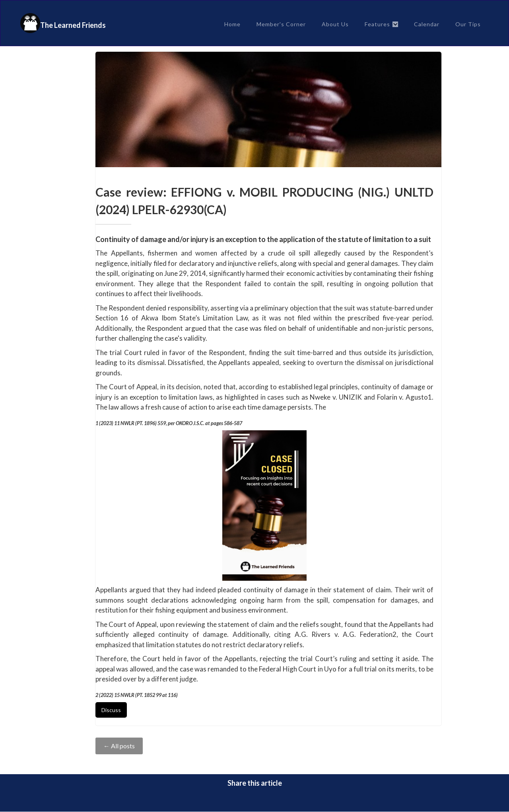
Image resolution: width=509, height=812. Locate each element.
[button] (381, 24)
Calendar (427, 24)
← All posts (119, 746)
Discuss (111, 710)
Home (232, 24)
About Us (335, 24)
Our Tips (468, 24)
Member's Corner (281, 24)
